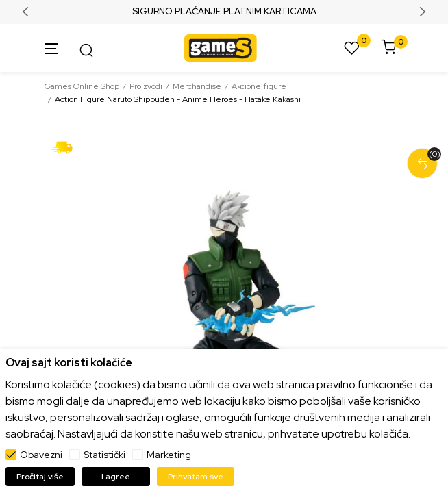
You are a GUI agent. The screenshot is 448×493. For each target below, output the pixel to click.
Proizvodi (146, 86)
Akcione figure (259, 86)
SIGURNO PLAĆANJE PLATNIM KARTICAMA (224, 12)
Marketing (169, 455)
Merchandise (197, 86)
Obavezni (41, 455)
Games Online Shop (82, 86)
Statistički (104, 455)
